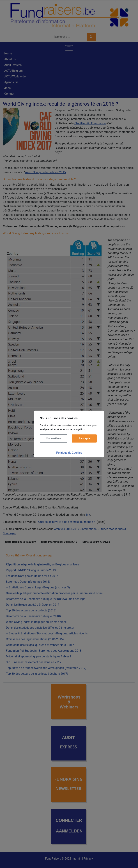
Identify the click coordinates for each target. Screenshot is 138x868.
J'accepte (84, 438)
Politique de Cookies (69, 453)
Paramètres (54, 438)
